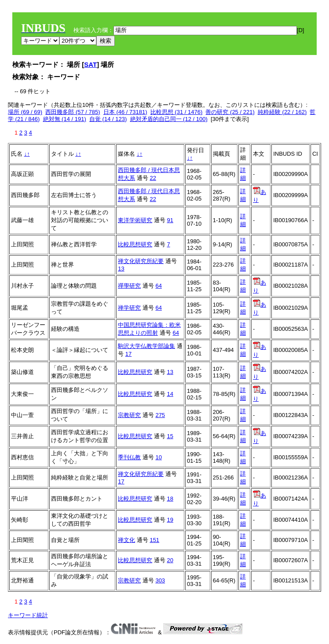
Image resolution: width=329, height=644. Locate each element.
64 (158, 286)
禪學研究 (129, 286)
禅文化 (126, 540)
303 (160, 580)
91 (170, 220)
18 (170, 499)
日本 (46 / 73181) (125, 112)
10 (158, 457)
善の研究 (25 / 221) (230, 112)
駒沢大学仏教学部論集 (146, 346)
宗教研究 (129, 415)
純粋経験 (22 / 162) (282, 112)
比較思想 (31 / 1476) (177, 112)
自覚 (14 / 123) (108, 119)
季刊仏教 (129, 457)
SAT (90, 64)
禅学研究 (129, 308)
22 (153, 178)
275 (160, 415)
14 (170, 394)
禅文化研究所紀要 (141, 261)
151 (154, 540)
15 (170, 436)
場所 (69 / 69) (25, 112)
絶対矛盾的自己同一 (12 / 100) (169, 119)
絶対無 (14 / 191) (65, 119)
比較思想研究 (135, 244)
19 (170, 520)
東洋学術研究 (135, 220)
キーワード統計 (28, 615)
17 (128, 354)
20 (170, 560)
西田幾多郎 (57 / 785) (73, 112)
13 (121, 269)
